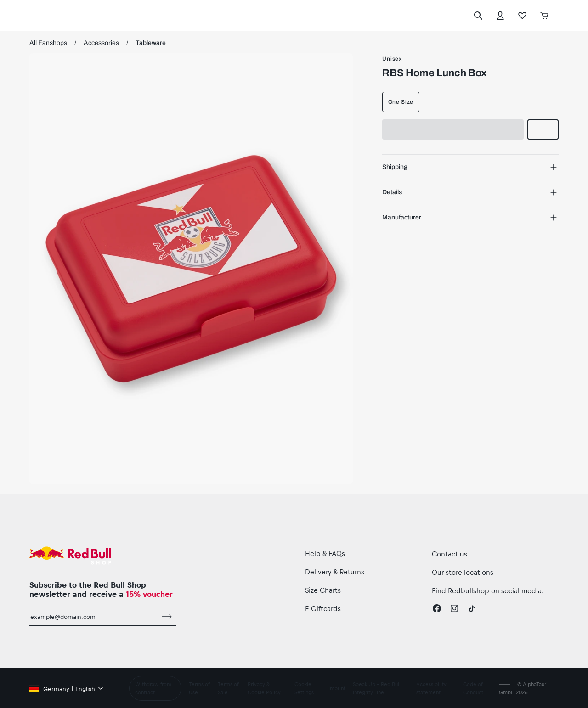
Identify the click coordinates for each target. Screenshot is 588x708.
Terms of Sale (228, 688)
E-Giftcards (323, 608)
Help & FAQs (325, 553)
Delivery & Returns (335, 572)
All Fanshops (48, 43)
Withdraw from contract (153, 688)
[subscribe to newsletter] (167, 617)
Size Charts (323, 590)
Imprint (337, 688)
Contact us (449, 554)
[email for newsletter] (93, 617)
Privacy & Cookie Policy (264, 688)
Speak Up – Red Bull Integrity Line (377, 688)
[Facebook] (437, 608)
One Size (401, 102)
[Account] (500, 16)
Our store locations (463, 572)
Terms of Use (199, 688)
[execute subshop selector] (560, 16)
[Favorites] (522, 16)
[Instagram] (454, 608)
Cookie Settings (304, 688)
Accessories (101, 43)
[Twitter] (472, 608)
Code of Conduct (473, 688)
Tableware (151, 43)
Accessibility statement (431, 688)
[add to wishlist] (543, 129)
